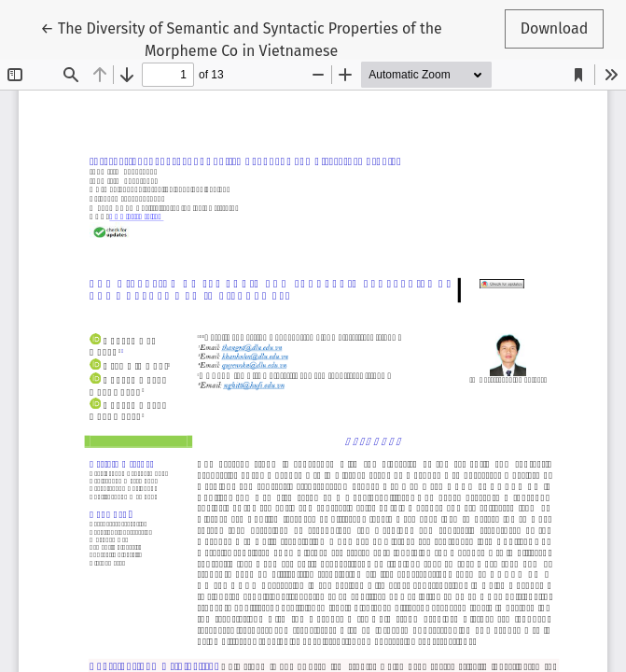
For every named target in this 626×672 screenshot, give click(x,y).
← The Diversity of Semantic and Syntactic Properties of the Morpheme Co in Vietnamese (241, 38)
